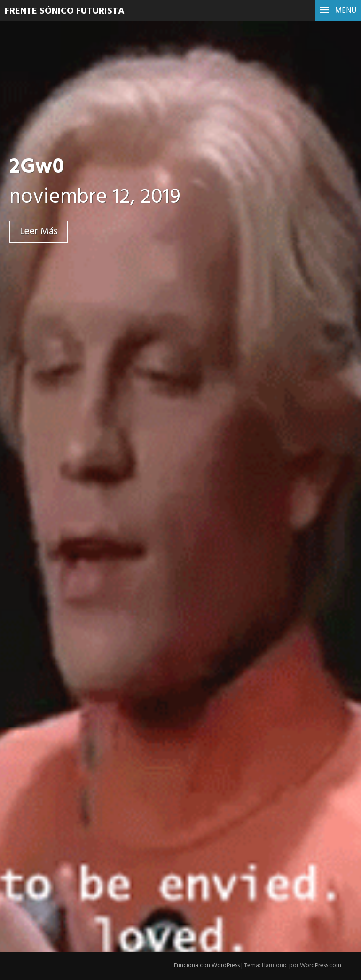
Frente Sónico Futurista (65, 11)
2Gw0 (37, 167)
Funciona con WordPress (207, 966)
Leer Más (39, 232)
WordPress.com (321, 966)
